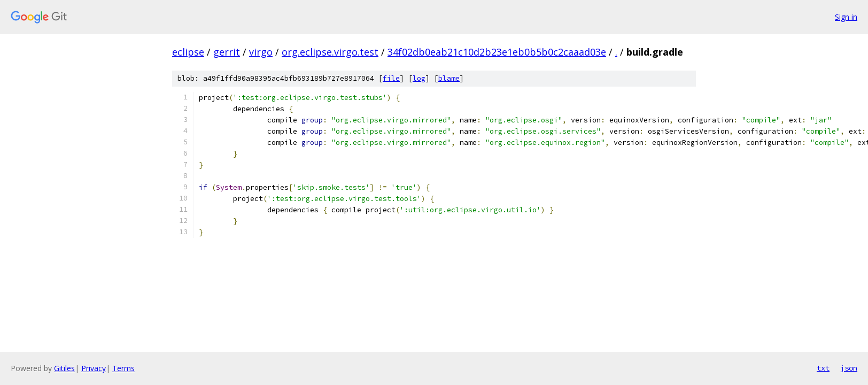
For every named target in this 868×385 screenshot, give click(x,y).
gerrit (227, 52)
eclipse (188, 52)
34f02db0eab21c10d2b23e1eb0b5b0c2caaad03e (497, 52)
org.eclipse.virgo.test (330, 52)
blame (449, 78)
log (419, 78)
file (391, 78)
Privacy (94, 368)
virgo (261, 52)
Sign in (846, 17)
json (849, 368)
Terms (123, 368)
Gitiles (64, 368)
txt (823, 368)
